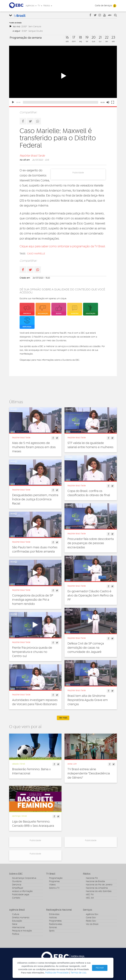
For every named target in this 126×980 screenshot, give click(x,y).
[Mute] (108, 102)
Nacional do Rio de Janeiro (99, 885)
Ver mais (63, 718)
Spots (52, 931)
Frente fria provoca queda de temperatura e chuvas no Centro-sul (32, 652)
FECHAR (100, 968)
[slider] (61, 102)
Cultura (16, 914)
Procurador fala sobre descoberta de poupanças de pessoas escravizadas (91, 543)
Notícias (53, 918)
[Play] (13, 102)
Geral (15, 924)
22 (107, 38)
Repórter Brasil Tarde (32, 156)
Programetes (55, 921)
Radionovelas (56, 924)
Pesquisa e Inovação (22, 931)
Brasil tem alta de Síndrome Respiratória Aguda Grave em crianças (88, 700)
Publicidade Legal (21, 895)
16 (67, 38)
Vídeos (52, 885)
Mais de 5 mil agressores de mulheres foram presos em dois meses (34, 447)
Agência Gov (92, 914)
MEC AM (90, 898)
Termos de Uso (78, 973)
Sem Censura (35, 27)
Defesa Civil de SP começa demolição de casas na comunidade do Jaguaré (86, 648)
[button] (63, 76)
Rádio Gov (91, 921)
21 (100, 38)
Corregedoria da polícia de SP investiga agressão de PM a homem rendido (33, 600)
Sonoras (53, 928)
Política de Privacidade (57, 973)
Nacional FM (92, 878)
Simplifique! (18, 888)
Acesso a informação (22, 891)
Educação (17, 921)
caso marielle (36, 254)
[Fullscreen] (113, 102)
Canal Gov (91, 918)
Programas (54, 881)
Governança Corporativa (24, 878)
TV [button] (40, 6)
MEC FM (90, 895)
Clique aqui (25, 360)
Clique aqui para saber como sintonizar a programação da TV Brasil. (63, 246)
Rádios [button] (48, 6)
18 (80, 38)
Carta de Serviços (103, 6)
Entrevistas (54, 914)
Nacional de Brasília (95, 881)
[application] (63, 76)
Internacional (18, 928)
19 (87, 38)
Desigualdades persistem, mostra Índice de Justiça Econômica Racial (35, 499)
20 (94, 38)
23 (113, 38)
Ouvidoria (17, 881)
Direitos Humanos (21, 918)
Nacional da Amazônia (97, 888)
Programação (56, 878)
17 (74, 38)
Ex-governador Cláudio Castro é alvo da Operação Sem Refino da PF (90, 596)
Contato (16, 898)
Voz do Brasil (92, 924)
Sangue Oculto (36, 31)
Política (16, 934)
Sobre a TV (54, 888)
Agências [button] (31, 6)
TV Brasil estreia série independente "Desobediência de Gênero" (89, 774)
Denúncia (17, 885)
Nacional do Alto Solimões (99, 891)
